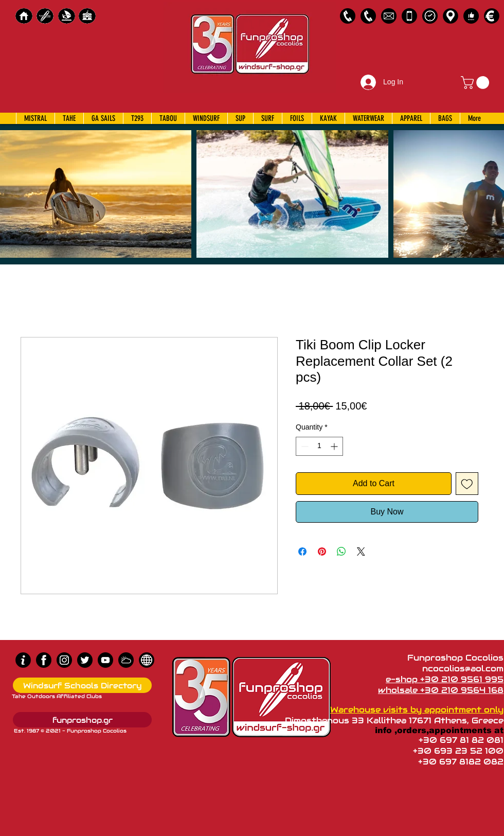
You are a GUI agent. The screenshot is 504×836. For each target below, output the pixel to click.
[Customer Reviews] (471, 16)
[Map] (451, 16)
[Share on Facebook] (302, 552)
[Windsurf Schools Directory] (82, 685)
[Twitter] (85, 660)
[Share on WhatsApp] (341, 552)
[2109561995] (348, 16)
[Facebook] (44, 660)
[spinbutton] (319, 446)
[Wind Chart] (126, 660)
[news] (147, 660)
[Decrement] (304, 446)
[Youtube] (105, 660)
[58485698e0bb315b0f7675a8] (389, 16)
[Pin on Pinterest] (322, 552)
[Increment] (335, 446)
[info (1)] (23, 660)
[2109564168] (368, 16)
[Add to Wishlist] (467, 484)
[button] (476, 83)
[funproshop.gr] (82, 720)
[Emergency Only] (409, 16)
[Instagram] (64, 660)
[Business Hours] (430, 16)
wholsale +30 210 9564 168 (441, 690)
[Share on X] (361, 552)
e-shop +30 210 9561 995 (445, 679)
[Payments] (492, 16)
